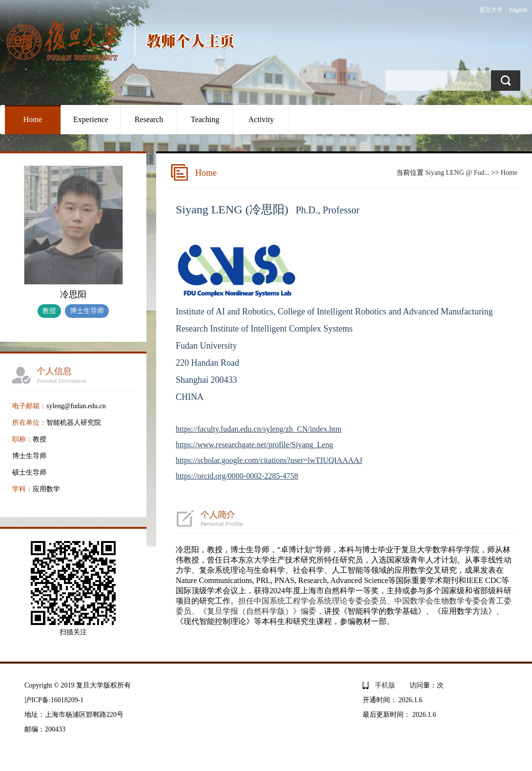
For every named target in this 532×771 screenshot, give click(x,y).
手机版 (385, 685)
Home (32, 119)
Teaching (205, 119)
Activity (261, 119)
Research (149, 119)
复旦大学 (491, 10)
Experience (91, 119)
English (518, 10)
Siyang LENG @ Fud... (457, 173)
